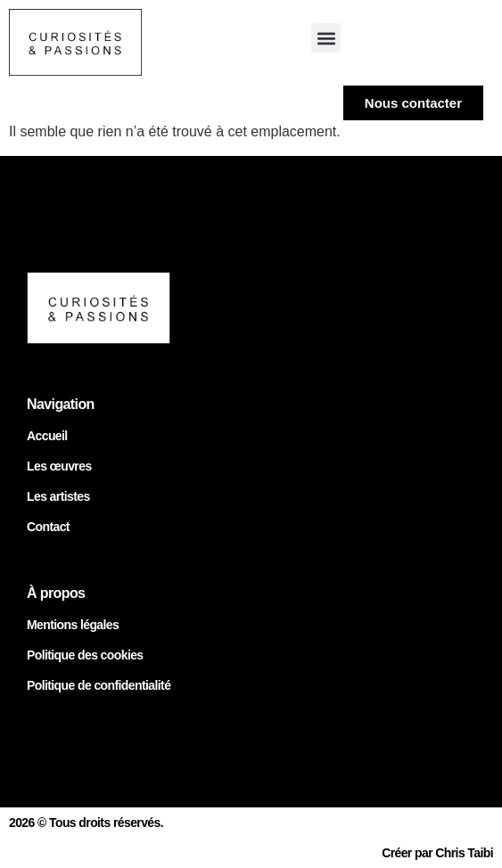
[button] (326, 38)
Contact (48, 527)
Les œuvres (59, 466)
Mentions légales (73, 625)
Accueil (47, 436)
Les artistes (58, 496)
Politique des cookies (85, 655)
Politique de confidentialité (99, 685)
